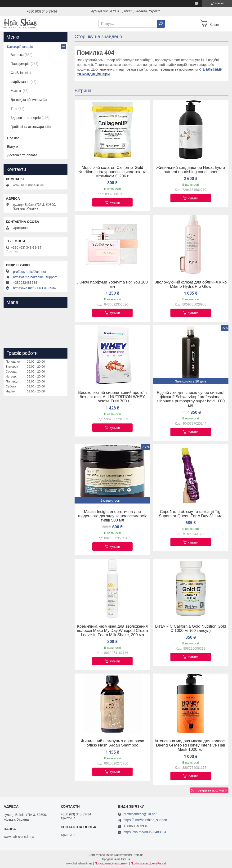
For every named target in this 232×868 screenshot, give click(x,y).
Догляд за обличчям (26, 100)
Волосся (17, 55)
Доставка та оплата (22, 155)
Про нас (13, 138)
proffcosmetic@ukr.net (29, 272)
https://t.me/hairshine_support (35, 277)
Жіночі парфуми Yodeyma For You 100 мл (112, 284)
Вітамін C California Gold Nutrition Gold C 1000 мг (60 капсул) (191, 629)
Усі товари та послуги (207, 790)
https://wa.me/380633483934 (34, 288)
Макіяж (16, 91)
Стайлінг (17, 73)
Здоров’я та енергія (26, 118)
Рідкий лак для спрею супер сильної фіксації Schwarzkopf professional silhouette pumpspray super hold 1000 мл (191, 399)
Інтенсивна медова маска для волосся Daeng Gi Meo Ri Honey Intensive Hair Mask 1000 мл (190, 745)
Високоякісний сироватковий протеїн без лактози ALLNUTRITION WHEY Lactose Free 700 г (112, 397)
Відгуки (13, 147)
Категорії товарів (20, 47)
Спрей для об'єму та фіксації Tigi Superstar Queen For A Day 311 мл (191, 514)
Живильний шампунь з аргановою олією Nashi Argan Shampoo (112, 743)
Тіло (14, 109)
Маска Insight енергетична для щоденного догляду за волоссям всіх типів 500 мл (112, 516)
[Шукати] (161, 24)
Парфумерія (20, 64)
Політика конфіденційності (148, 864)
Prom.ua (138, 855)
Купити (115, 202)
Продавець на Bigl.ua (116, 859)
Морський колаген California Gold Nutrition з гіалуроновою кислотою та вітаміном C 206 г (112, 172)
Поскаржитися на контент (112, 864)
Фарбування (20, 82)
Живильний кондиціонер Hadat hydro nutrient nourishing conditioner (191, 170)
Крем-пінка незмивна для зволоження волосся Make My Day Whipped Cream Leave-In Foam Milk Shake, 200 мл (112, 631)
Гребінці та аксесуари (27, 127)
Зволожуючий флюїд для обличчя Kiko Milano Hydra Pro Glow (191, 284)
